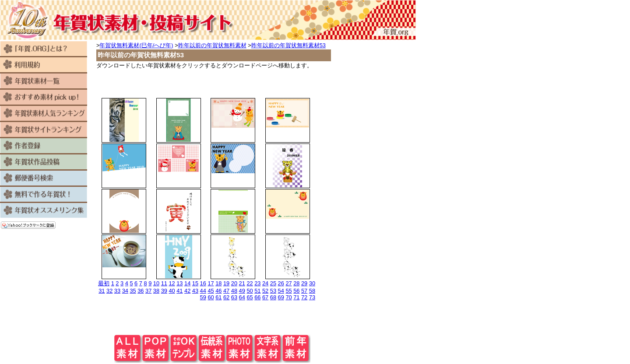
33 (117, 291)
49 (242, 291)
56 (296, 291)
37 (148, 291)
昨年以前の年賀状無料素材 (212, 45)
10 (156, 283)
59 (203, 297)
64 (242, 297)
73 (312, 297)
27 (289, 283)
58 (312, 291)
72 (304, 297)
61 (218, 297)
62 (226, 297)
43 (195, 291)
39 (164, 291)
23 (257, 283)
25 (273, 283)
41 (179, 291)
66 (257, 297)
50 (250, 291)
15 (195, 283)
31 (102, 291)
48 (234, 291)
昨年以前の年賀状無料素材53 (289, 45)
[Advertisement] (212, 83)
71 (296, 297)
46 (218, 291)
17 (211, 283)
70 (289, 297)
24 (265, 283)
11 (164, 283)
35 (133, 291)
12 (172, 283)
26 (281, 283)
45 (211, 291)
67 (265, 297)
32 (109, 291)
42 (187, 291)
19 (226, 283)
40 (172, 291)
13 (179, 283)
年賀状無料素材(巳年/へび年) (136, 45)
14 (187, 283)
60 (211, 297)
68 (273, 297)
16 (203, 283)
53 (273, 291)
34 (125, 291)
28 (296, 283)
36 (141, 291)
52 (265, 291)
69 (281, 297)
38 (156, 291)
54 (281, 291)
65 (250, 297)
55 (289, 291)
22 (250, 283)
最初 (104, 283)
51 (257, 291)
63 (234, 297)
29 (304, 283)
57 (304, 291)
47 (226, 291)
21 (242, 283)
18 (218, 283)
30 (312, 283)
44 (203, 291)
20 (234, 283)
